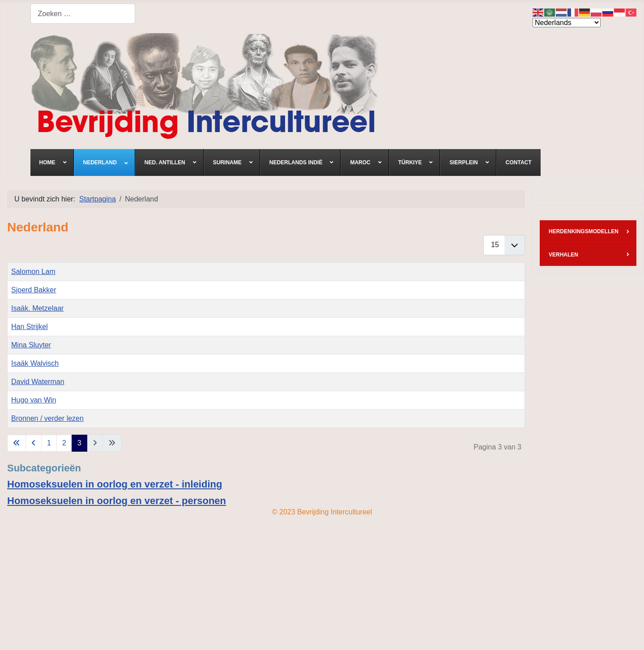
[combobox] (83, 14)
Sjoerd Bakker (34, 290)
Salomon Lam (33, 272)
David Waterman (38, 382)
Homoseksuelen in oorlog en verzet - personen (117, 501)
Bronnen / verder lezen (47, 418)
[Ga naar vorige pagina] (34, 443)
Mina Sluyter (31, 345)
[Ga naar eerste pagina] (17, 443)
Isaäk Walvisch (35, 363)
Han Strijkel (30, 327)
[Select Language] (567, 23)
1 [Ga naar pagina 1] (49, 443)
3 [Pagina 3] (79, 443)
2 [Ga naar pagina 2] (64, 443)
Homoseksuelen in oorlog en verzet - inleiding (115, 484)
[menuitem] (52, 162)
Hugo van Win (34, 400)
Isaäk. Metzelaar (37, 308)
